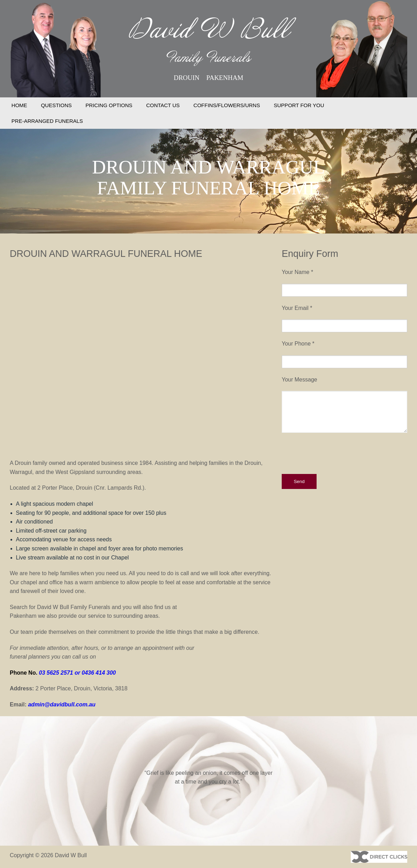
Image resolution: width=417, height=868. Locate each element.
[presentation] (335, 453)
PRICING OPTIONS (109, 105)
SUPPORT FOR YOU (299, 105)
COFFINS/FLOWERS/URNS (227, 105)
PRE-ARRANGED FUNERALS (47, 121)
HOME (19, 105)
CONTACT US (163, 105)
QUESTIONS (56, 105)
